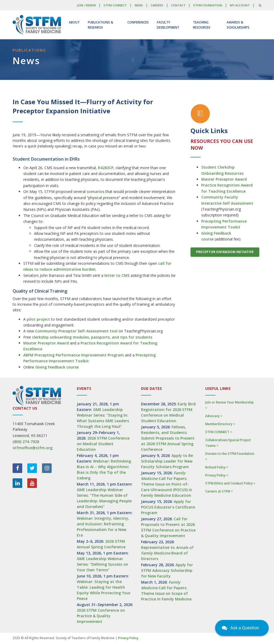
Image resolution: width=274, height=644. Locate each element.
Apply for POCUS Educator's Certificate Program (168, 507)
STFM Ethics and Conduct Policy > (230, 483)
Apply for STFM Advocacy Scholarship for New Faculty (167, 570)
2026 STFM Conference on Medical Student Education (103, 444)
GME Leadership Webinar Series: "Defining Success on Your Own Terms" (102, 564)
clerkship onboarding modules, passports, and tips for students (92, 337)
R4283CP (106, 168)
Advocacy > (214, 416)
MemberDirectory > (220, 424)
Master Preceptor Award (46, 343)
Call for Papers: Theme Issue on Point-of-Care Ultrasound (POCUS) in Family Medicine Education (167, 484)
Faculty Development (168, 25)
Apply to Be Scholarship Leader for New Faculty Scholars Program (167, 461)
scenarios (96, 191)
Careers (157, 5)
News (139, 5)
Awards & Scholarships (238, 25)
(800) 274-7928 (26, 442)
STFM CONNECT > (219, 432)
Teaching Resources (202, 25)
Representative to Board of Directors (167, 553)
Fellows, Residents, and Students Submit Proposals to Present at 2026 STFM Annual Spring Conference (168, 438)
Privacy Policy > (217, 475)
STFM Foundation (208, 5)
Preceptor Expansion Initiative (225, 252)
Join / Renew (86, 5)
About (74, 22)
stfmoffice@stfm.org (33, 448)
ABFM (29, 355)
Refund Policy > (217, 467)
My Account (240, 5)
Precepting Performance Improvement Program (79, 355)
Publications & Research (100, 25)
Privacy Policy (128, 638)
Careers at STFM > (219, 491)
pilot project (38, 319)
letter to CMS (117, 275)
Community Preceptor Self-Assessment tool (76, 331)
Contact (178, 5)
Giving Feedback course (57, 367)
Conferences (138, 22)
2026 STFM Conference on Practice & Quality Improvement (101, 616)
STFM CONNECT (115, 5)
